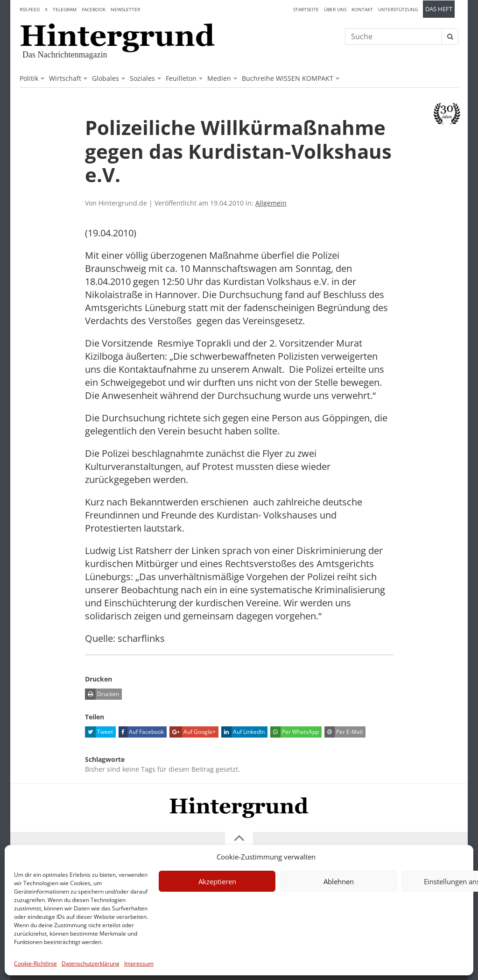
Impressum (139, 963)
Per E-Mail (344, 732)
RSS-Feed (30, 9)
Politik (29, 78)
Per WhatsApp (295, 732)
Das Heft (439, 9)
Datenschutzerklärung (91, 963)
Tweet (99, 732)
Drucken (102, 694)
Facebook (94, 9)
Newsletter (125, 9)
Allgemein (271, 203)
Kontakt (362, 9)
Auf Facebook (141, 732)
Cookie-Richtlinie (35, 963)
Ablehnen (339, 881)
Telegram (65, 9)
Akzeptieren (217, 881)
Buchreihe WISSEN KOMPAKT (288, 78)
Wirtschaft (65, 78)
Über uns (335, 9)
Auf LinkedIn (243, 732)
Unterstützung (398, 9)
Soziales (142, 78)
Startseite (306, 9)
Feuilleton (181, 78)
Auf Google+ (193, 732)
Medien (219, 78)
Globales (105, 78)
